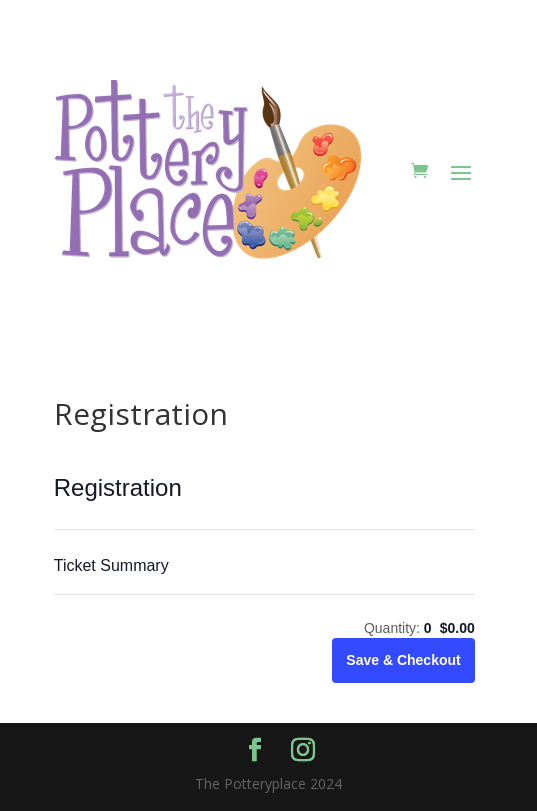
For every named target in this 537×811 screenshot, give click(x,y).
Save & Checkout (403, 660)
